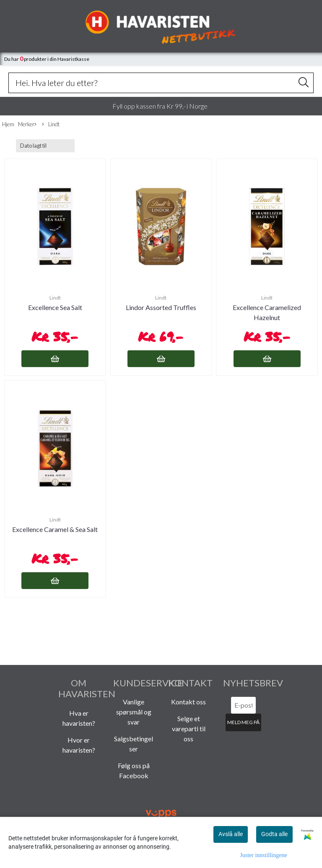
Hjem (8, 124)
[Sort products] (45, 146)
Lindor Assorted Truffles (161, 307)
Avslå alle (231, 834)
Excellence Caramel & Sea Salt (55, 529)
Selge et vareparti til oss (189, 729)
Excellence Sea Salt (55, 307)
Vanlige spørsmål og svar (134, 712)
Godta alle (274, 834)
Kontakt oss (188, 702)
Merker (27, 125)
